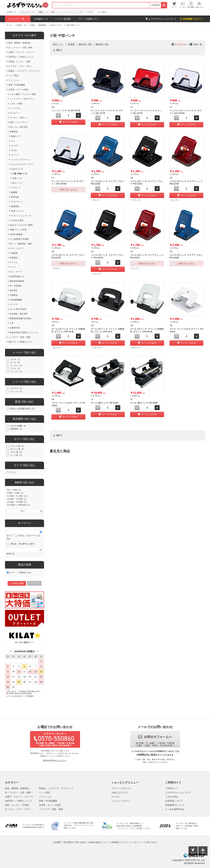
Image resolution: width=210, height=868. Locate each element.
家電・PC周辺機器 (48, 801)
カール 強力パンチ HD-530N (144, 403)
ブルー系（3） (17, 452)
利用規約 (115, 842)
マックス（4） (17, 366)
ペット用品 (44, 793)
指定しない (59, 44)
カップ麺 (50, 12)
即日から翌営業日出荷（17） (23, 409)
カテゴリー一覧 (17, 19)
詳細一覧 (197, 44)
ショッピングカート (121, 801)
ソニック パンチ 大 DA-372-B (66, 111)
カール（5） (16, 363)
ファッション (46, 797)
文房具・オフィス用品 (50, 805)
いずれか (21, 536)
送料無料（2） (17, 429)
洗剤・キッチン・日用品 (17, 805)
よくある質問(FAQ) (175, 809)
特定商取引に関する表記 (75, 842)
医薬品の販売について (99, 842)
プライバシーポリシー (132, 842)
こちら (60, 761)
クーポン (116, 797)
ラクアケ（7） (17, 389)
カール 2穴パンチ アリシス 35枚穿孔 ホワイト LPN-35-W (147, 330)
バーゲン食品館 (63, 19)
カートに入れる (70, 122)
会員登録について (174, 801)
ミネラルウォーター (28, 12)
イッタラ (79, 12)
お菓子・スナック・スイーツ (19, 797)
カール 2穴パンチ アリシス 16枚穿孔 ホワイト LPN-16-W (68, 330)
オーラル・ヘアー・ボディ (18, 809)
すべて (10, 536)
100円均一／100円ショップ (18, 801)
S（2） (13, 472)
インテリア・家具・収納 (51, 809)
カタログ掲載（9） (19, 426)
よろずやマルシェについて (178, 793)
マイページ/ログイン (122, 788)
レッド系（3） (17, 455)
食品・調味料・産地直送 (17, 788)
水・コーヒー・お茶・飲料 (18, 793)
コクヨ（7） (16, 360)
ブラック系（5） (18, 446)
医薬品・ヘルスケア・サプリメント (56, 788)
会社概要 (57, 842)
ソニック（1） (17, 372)
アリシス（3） (17, 392)
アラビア (89, 12)
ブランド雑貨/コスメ (88, 19)
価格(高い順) (102, 44)
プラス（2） (16, 369)
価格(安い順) (85, 44)
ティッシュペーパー (65, 12)
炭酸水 (41, 12)
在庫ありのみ (25, 573)
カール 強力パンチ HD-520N (104, 403)
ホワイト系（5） (18, 449)
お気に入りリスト (120, 793)
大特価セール (41, 19)
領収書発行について (175, 805)
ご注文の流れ (172, 797)
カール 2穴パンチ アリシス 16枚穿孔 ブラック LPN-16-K (108, 330)
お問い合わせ (151, 842)
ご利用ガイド (172, 788)
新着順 (71, 44)
